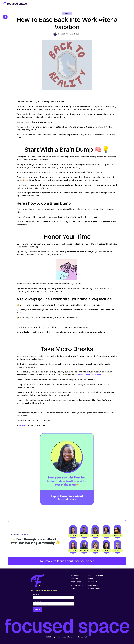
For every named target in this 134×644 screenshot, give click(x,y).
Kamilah (22, 425)
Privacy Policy (83, 637)
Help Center (93, 585)
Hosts (91, 579)
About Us (75, 575)
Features (75, 579)
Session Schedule (96, 575)
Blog (73, 588)
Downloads (93, 582)
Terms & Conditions (65, 637)
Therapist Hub (77, 585)
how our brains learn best (89, 375)
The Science (76, 582)
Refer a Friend (94, 588)
